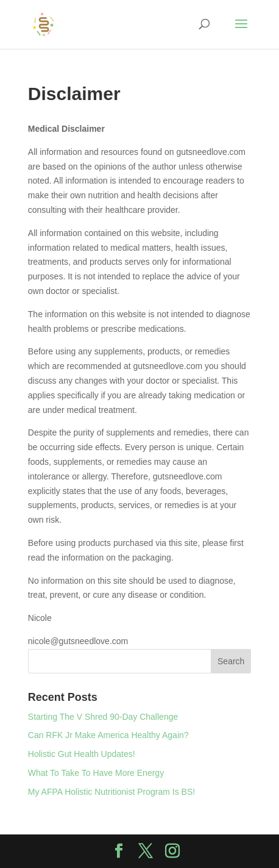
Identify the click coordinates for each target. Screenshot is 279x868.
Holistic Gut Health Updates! (82, 754)
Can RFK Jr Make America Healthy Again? (108, 735)
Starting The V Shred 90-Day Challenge (103, 717)
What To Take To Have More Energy (96, 773)
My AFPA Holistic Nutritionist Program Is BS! (111, 792)
